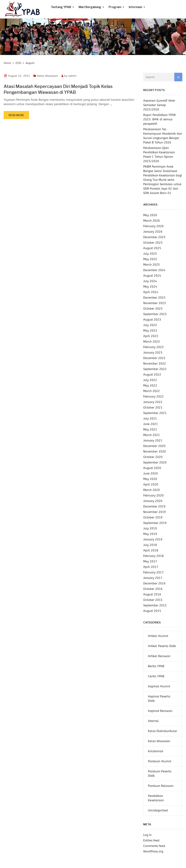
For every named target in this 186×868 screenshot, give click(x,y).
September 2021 (155, 413)
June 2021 (151, 424)
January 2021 (153, 441)
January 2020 (153, 501)
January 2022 (153, 402)
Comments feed (154, 846)
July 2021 (150, 419)
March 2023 (152, 342)
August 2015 (152, 611)
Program (115, 7)
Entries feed (151, 840)
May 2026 (150, 215)
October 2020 (153, 457)
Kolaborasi (156, 751)
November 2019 (155, 512)
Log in (147, 835)
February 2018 (153, 556)
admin (72, 76)
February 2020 (153, 495)
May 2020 (150, 479)
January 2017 (153, 578)
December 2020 (154, 446)
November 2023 (155, 303)
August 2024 (152, 276)
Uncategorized (158, 810)
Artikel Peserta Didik (162, 646)
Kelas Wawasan (48, 76)
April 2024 (151, 292)
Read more (16, 115)
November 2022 (155, 364)
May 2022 (150, 386)
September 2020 (155, 462)
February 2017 (153, 572)
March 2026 (152, 221)
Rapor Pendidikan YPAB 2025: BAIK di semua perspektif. (159, 119)
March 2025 (152, 265)
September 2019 (155, 523)
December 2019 (154, 506)
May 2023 (150, 331)
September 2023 (155, 314)
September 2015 (155, 605)
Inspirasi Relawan (160, 711)
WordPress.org (153, 851)
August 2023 (152, 320)
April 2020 (151, 484)
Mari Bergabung (90, 7)
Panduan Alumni (160, 761)
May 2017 (150, 561)
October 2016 (153, 589)
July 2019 (150, 528)
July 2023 (150, 325)
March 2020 (152, 490)
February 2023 (153, 347)
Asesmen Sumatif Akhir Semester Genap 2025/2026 (159, 105)
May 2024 (150, 287)
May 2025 (150, 259)
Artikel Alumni (158, 636)
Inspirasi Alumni (159, 686)
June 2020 (151, 473)
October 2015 (153, 600)
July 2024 (150, 281)
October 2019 (153, 517)
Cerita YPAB (156, 676)
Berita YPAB (156, 666)
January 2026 (153, 232)
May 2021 (150, 430)
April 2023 (151, 336)
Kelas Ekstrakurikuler (163, 731)
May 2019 (150, 534)
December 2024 (154, 270)
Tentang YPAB (61, 7)
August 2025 (152, 248)
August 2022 (152, 375)
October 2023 (153, 309)
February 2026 (153, 226)
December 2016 (154, 583)
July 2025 (150, 254)
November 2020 (155, 451)
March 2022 (152, 391)
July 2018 (150, 545)
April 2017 (151, 567)
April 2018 (151, 550)
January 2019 (153, 539)
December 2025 (154, 237)
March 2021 (152, 435)
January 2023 (153, 353)
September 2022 (155, 369)
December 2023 (154, 298)
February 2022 (153, 397)
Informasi (135, 7)
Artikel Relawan (159, 656)
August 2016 (152, 594)
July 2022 (150, 380)
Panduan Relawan (161, 786)
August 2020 (152, 468)
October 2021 (153, 408)
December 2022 (154, 358)
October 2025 (153, 243)
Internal (153, 721)
